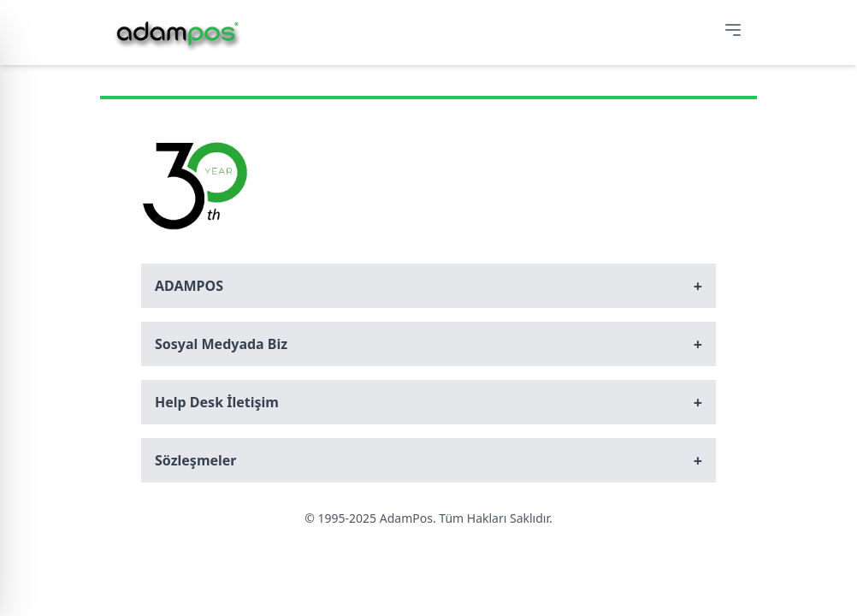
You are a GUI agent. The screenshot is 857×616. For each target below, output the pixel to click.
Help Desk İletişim (428, 402)
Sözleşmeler (428, 460)
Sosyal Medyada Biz (428, 344)
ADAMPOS (428, 286)
